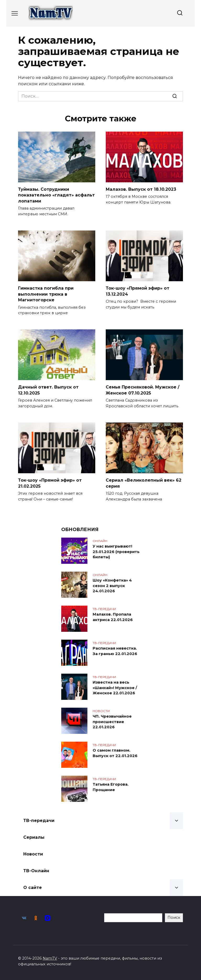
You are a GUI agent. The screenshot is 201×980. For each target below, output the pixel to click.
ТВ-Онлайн (36, 871)
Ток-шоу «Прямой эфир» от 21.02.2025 (50, 483)
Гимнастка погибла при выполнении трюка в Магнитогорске (46, 294)
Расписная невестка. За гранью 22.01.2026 (115, 651)
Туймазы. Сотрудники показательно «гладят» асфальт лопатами (56, 195)
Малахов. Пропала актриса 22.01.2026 (113, 617)
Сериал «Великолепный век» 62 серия (144, 483)
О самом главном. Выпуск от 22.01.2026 (115, 753)
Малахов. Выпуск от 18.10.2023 (141, 189)
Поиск (174, 917)
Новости (33, 854)
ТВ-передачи (39, 820)
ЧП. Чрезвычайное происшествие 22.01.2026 (112, 722)
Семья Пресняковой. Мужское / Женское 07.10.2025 (143, 390)
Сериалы (34, 837)
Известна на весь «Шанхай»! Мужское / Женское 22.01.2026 (115, 688)
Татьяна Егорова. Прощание (111, 787)
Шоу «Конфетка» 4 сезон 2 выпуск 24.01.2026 (112, 585)
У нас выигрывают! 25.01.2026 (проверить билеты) (116, 551)
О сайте (33, 887)
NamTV (50, 958)
